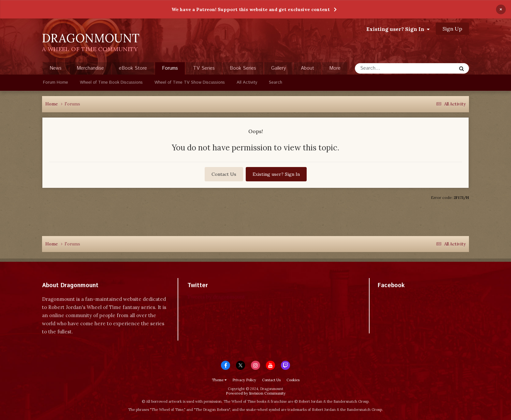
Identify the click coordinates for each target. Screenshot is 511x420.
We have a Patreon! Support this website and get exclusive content (251, 9)
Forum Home (56, 83)
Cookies (293, 380)
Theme (219, 380)
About (307, 68)
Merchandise (90, 68)
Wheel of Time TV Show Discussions (190, 83)
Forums (170, 70)
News (56, 68)
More (335, 68)
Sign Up (452, 29)
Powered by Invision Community (256, 393)
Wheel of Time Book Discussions (111, 83)
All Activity (247, 83)
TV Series (204, 68)
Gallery (278, 68)
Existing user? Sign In (398, 29)
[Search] (393, 68)
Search (276, 83)
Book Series (243, 68)
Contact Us (224, 174)
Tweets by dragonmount (216, 297)
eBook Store (133, 68)
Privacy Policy (244, 380)
